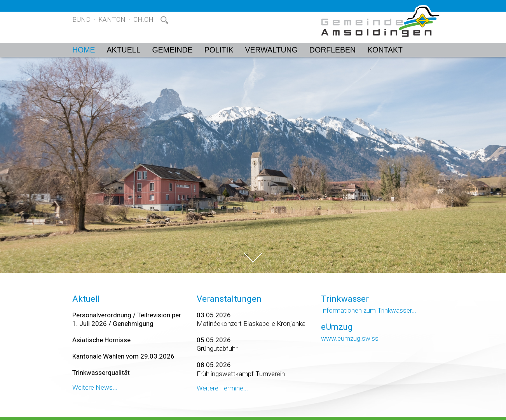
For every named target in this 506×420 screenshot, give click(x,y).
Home (84, 50)
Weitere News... (95, 387)
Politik (219, 50)
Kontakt (385, 50)
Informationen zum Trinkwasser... (369, 310)
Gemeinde (172, 50)
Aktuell (124, 50)
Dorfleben (332, 50)
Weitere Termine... (222, 388)
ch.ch (143, 19)
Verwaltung (271, 50)
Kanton (112, 19)
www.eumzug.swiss (350, 338)
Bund (81, 19)
